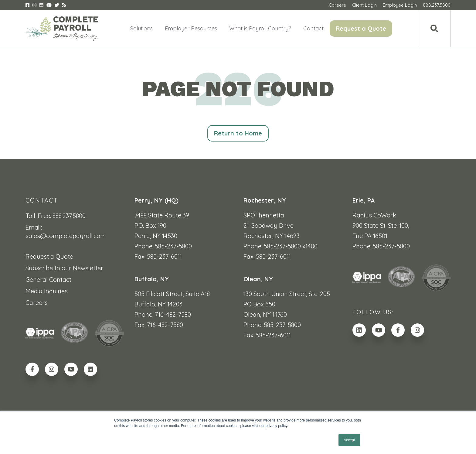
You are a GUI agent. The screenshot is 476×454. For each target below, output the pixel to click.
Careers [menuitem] (37, 303)
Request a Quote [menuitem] (361, 28)
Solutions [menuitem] (141, 28)
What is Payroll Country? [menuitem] (260, 28)
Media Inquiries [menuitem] (47, 291)
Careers (337, 5)
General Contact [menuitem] (48, 280)
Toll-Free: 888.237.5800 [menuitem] (56, 216)
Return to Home (238, 133)
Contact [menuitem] (313, 28)
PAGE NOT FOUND (238, 89)
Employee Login (400, 5)
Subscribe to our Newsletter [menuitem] (64, 268)
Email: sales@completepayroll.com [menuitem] (66, 232)
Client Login (364, 5)
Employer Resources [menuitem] (191, 28)
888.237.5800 (437, 5)
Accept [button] (349, 440)
